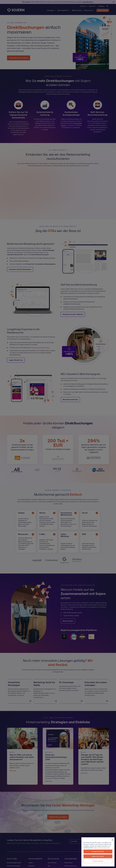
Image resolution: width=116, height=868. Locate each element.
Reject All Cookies (98, 856)
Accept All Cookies (98, 852)
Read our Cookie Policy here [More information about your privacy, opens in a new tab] (102, 848)
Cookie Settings (98, 861)
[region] (98, 852)
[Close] (112, 840)
